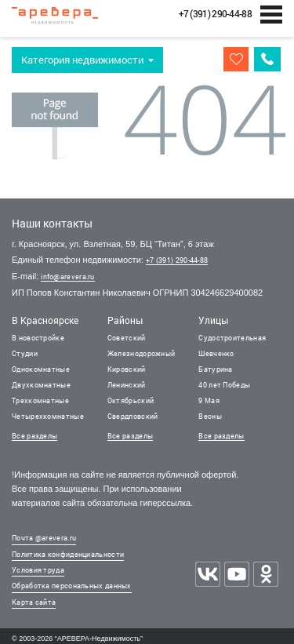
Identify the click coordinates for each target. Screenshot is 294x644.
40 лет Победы (224, 385)
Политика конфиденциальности (68, 554)
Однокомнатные (41, 369)
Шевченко (216, 353)
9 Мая (209, 400)
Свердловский (133, 416)
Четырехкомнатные (48, 416)
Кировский (127, 369)
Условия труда (38, 570)
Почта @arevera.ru (44, 538)
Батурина (215, 369)
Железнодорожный (142, 353)
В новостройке (38, 338)
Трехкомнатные (40, 400)
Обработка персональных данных (72, 586)
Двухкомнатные (41, 385)
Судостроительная (232, 338)
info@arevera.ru (68, 277)
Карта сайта (34, 602)
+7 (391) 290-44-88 (177, 260)
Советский (127, 338)
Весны (210, 416)
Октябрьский (131, 400)
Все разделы (34, 436)
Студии (25, 353)
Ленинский (127, 385)
